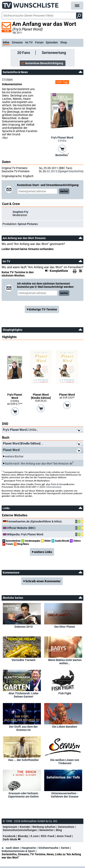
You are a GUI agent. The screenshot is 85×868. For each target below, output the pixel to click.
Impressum (10, 827)
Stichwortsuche (48, 848)
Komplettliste (59, 271)
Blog (59, 830)
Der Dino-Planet (65, 627)
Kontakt (25, 827)
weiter (64, 191)
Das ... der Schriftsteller (24, 760)
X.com (34, 836)
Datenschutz (66, 827)
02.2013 (52, 171)
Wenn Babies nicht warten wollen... (65, 662)
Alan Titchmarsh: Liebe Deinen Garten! (24, 695)
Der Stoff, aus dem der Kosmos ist (23, 728)
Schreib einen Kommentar (43, 581)
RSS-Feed (48, 836)
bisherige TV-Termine (43, 309)
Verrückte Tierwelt (24, 660)
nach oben (10, 848)
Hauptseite (29, 848)
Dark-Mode (13, 839)
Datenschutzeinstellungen (20, 830)
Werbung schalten (44, 827)
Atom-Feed (64, 836)
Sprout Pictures (28, 224)
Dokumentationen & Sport (18, 851)
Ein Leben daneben (65, 727)
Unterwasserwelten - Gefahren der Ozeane (65, 795)
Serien (65, 848)
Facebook (9, 836)
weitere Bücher (14, 456)
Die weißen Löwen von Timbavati (65, 762)
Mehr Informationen (50, 487)
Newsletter (46, 830)
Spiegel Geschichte (71, 171)
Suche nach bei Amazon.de (39, 463)
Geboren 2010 (24, 627)
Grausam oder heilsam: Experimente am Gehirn (24, 795)
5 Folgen (7, 79)
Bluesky (23, 836)
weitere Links (43, 552)
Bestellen (62, 155)
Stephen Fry (20, 212)
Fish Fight (65, 693)
